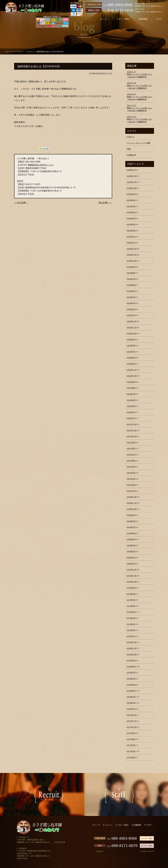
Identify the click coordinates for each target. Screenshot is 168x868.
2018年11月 (132, 648)
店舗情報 (137, 825)
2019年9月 (131, 588)
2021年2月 (131, 485)
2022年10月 (132, 376)
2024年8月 (131, 273)
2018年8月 (131, 666)
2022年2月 (131, 412)
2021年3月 (131, 479)
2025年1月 (131, 242)
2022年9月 (131, 382)
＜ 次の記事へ (21, 203)
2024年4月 (131, 297)
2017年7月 (131, 745)
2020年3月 (131, 551)
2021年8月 (131, 448)
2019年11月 (132, 576)
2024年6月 (131, 285)
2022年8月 (131, 388)
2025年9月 (131, 194)
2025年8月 (131, 200)
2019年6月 (131, 606)
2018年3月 (131, 697)
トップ (97, 825)
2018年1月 (131, 709)
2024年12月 (132, 249)
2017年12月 (132, 715)
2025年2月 (131, 237)
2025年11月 (132, 182)
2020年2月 (131, 557)
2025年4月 (131, 224)
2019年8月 (131, 594)
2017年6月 (131, 751)
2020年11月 (132, 503)
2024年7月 (131, 279)
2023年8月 (131, 345)
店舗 (129, 149)
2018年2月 (131, 703)
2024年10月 (132, 261)
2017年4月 (131, 757)
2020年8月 (131, 521)
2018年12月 (132, 642)
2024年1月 (131, 315)
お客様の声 (131, 155)
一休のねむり (30, 52)
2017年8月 (131, 739)
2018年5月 (131, 685)
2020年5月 (131, 539)
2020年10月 (132, 509)
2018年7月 (131, 672)
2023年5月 (131, 364)
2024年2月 (131, 309)
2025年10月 (132, 188)
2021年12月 (132, 424)
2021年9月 (131, 442)
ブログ (13, 52)
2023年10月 (132, 333)
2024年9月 (131, 267)
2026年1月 (131, 170)
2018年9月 (131, 660)
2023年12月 (132, 321)
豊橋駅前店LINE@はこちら (41, 165)
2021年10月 (132, 436)
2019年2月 (131, 630)
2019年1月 (131, 636)
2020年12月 (132, 497)
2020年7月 (131, 527)
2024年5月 (131, 291)
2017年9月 (131, 733)
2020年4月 (131, 545)
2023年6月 (131, 358)
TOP (7, 52)
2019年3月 (131, 624)
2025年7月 (131, 206)
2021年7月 (131, 454)
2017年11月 (132, 721)
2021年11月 (132, 430)
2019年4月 (131, 618)
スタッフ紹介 (123, 825)
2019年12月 (132, 569)
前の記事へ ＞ (105, 203)
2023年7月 (131, 352)
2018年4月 (131, 691)
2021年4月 (131, 473)
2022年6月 (131, 400)
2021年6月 (131, 461)
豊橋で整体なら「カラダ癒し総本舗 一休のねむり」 (122, 851)
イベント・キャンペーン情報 (139, 143)
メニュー (109, 825)
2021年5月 (131, 467)
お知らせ (20, 52)
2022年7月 (131, 394)
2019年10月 (132, 582)
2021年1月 (131, 491)
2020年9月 (131, 515)
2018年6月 (131, 679)
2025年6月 (131, 212)
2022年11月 (132, 370)
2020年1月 (131, 564)
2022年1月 (131, 418)
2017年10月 (132, 727)
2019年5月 (131, 612)
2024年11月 (132, 255)
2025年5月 (131, 218)
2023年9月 (131, 339)
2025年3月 (131, 230)
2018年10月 (132, 654)
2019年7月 (131, 600)
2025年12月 (132, 176)
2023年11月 (132, 327)
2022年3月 (131, 406)
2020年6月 (131, 533)
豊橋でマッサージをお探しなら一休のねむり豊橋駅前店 (140, 74)
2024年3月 (131, 303)
